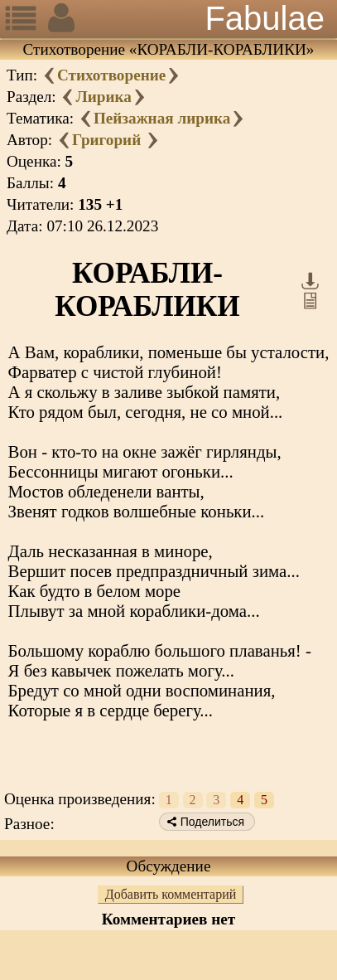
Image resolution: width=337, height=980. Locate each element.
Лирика (103, 97)
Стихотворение (111, 75)
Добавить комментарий (171, 894)
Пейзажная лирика (162, 118)
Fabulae (265, 18)
